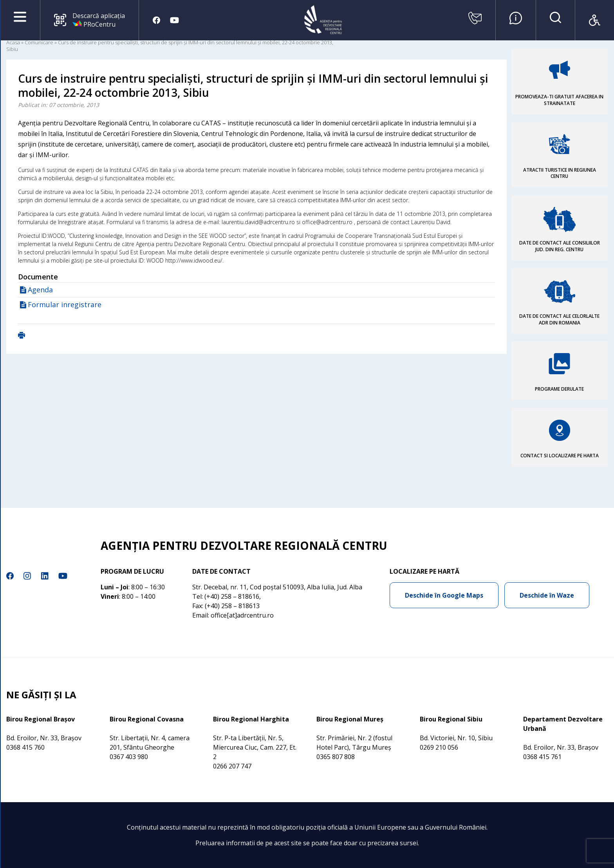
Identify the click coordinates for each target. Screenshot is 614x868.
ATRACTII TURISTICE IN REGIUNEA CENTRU (560, 173)
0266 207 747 (232, 766)
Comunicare (39, 42)
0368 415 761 (542, 757)
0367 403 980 (129, 757)
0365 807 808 (336, 757)
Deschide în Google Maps (444, 595)
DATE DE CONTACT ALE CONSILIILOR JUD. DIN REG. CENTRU (560, 246)
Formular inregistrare (65, 304)
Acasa (13, 42)
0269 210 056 (439, 747)
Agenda (40, 290)
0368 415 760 (25, 747)
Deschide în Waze (547, 595)
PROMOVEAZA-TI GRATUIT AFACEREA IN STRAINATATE (559, 100)
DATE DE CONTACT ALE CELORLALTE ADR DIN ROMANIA (559, 319)
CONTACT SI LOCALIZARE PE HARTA (560, 456)
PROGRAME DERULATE (559, 389)
